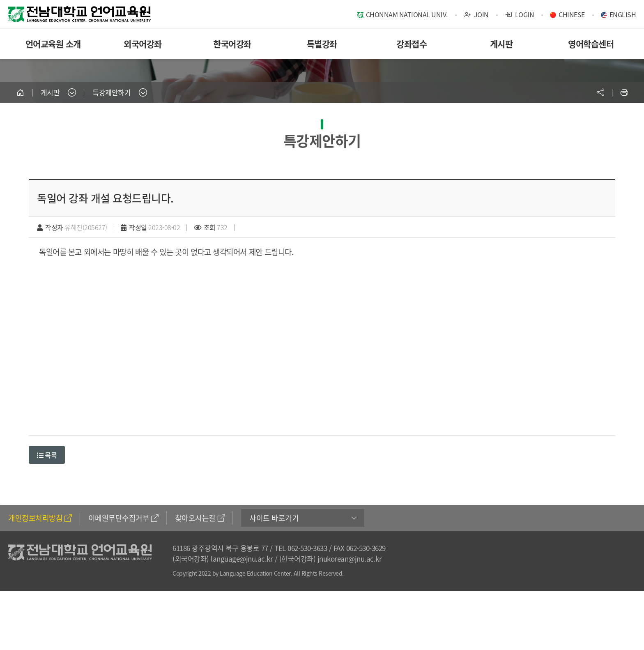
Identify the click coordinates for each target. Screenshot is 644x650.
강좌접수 (412, 44)
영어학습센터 (591, 44)
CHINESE (572, 14)
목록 (47, 455)
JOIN (476, 14)
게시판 (501, 44)
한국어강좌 (232, 44)
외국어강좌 (143, 44)
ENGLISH (623, 14)
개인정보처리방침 (40, 518)
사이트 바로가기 (274, 518)
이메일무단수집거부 (123, 518)
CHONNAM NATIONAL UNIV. (407, 14)
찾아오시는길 (200, 518)
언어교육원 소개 (53, 44)
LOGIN (520, 14)
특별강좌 (322, 44)
